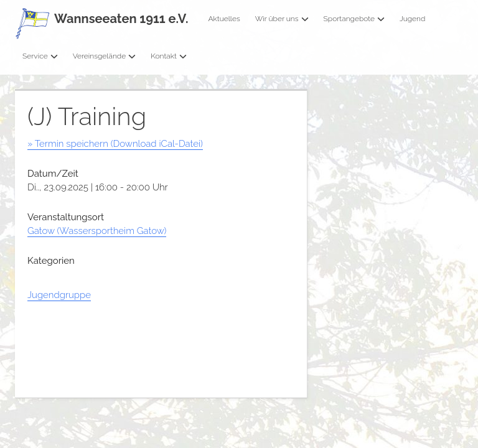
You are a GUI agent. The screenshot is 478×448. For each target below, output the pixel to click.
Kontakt (169, 56)
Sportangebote (354, 19)
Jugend (412, 19)
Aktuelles (224, 19)
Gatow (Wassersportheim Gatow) (97, 231)
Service (40, 56)
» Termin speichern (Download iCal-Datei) (115, 144)
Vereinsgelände (105, 56)
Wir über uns (282, 19)
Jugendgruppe (59, 295)
